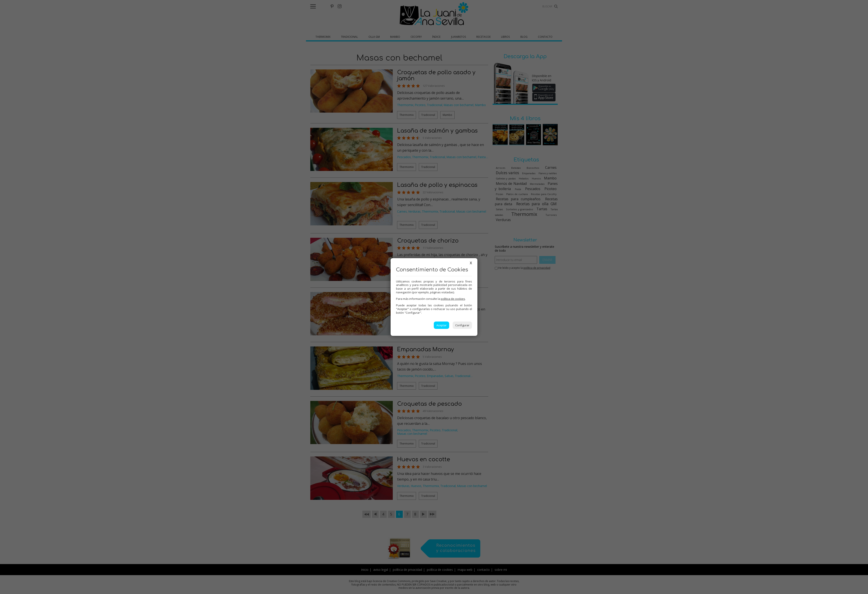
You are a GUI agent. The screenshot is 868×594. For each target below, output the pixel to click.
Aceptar (441, 325)
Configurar (462, 325)
